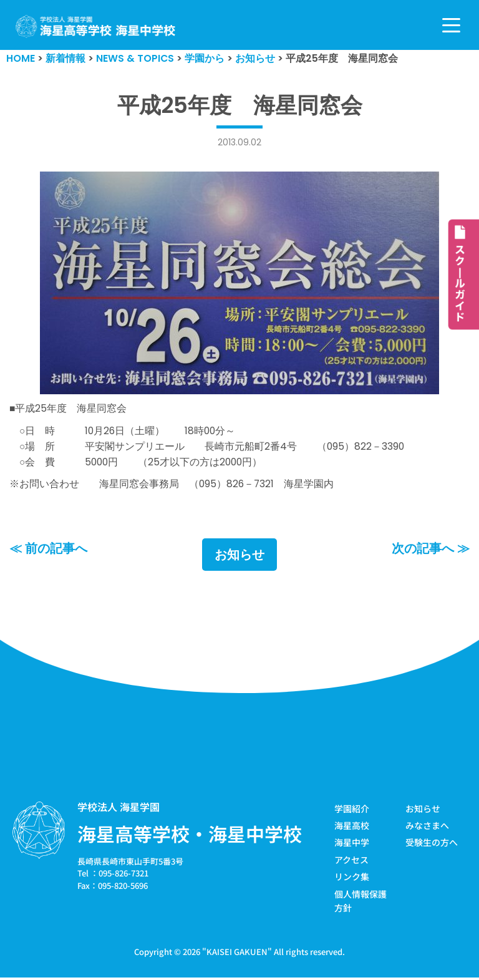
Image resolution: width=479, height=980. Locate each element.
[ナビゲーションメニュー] (451, 25)
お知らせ (239, 556)
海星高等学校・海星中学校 (190, 835)
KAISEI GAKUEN (237, 954)
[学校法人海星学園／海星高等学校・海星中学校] (96, 27)
